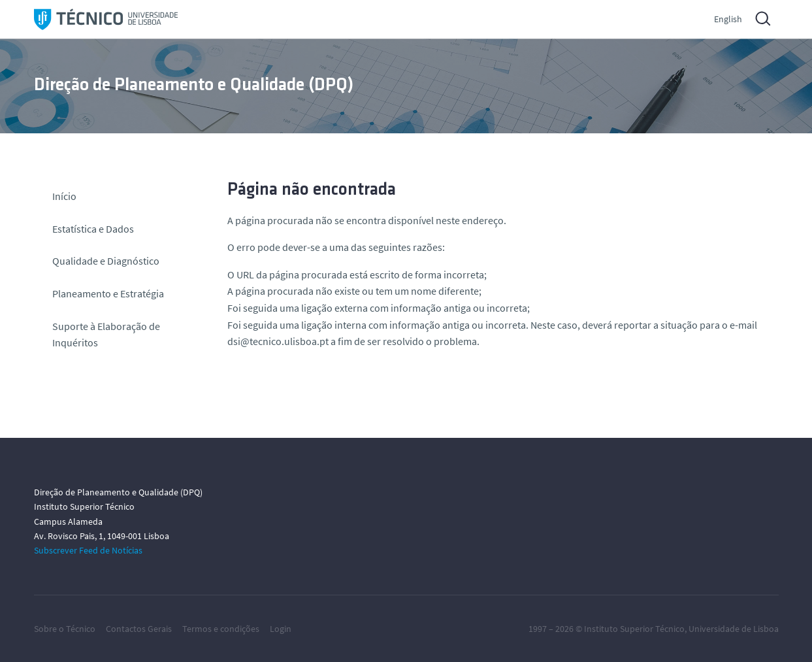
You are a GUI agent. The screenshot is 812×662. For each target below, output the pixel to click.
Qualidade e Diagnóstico (106, 261)
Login (281, 629)
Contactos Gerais (139, 629)
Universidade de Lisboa (734, 629)
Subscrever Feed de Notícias (88, 550)
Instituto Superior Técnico (634, 629)
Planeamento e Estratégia (108, 293)
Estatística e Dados (93, 229)
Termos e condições (221, 629)
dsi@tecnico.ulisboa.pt (278, 341)
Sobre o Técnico (65, 629)
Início (64, 196)
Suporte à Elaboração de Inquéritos (106, 335)
